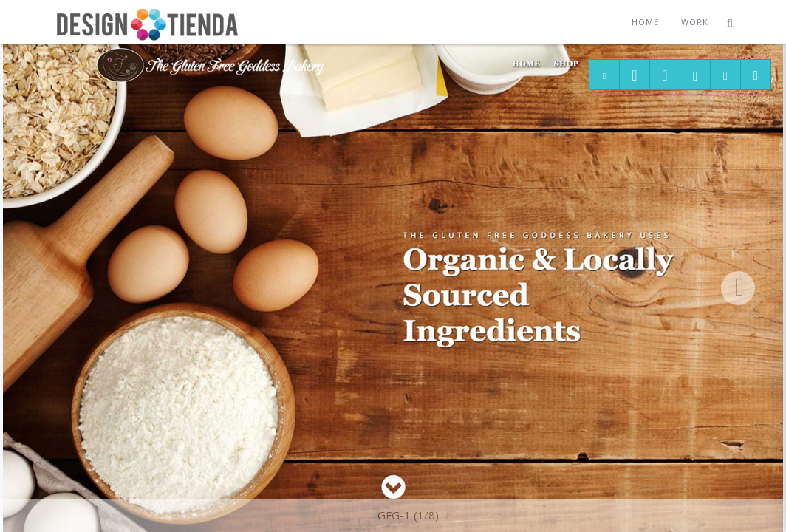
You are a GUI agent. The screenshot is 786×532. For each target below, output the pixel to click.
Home (645, 22)
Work (695, 22)
